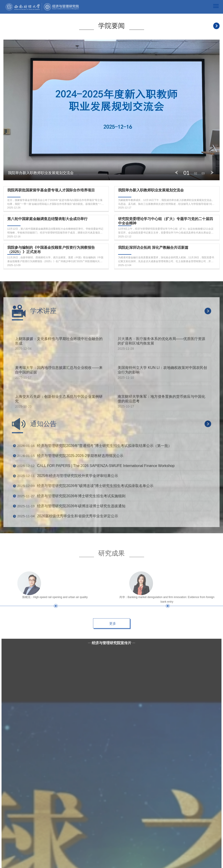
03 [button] (203, 173)
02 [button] (196, 173)
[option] (111, 110)
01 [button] (186, 173)
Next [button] (212, 173)
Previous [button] (176, 173)
